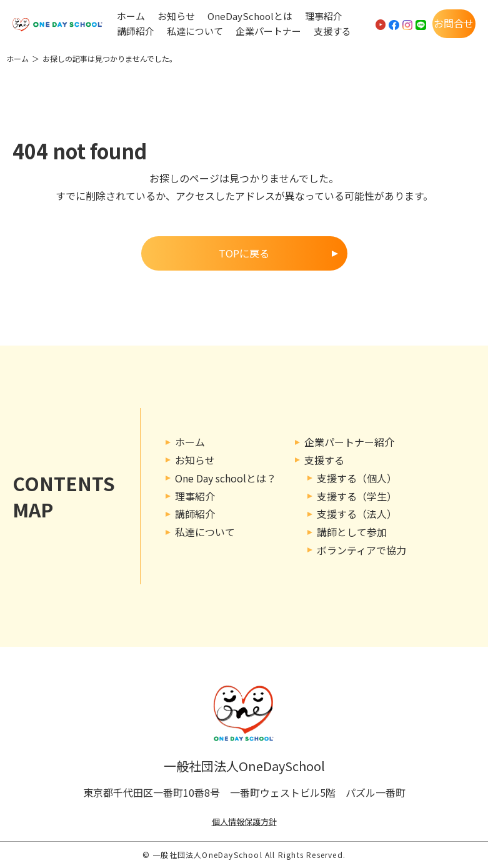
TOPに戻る (244, 253)
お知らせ (176, 16)
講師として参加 (352, 532)
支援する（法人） (357, 514)
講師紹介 (136, 31)
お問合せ (454, 23)
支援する (332, 31)
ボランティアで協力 (361, 550)
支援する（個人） (357, 478)
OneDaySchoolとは (250, 16)
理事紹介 (324, 16)
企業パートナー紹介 (349, 442)
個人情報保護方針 (244, 821)
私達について (195, 31)
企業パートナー (268, 31)
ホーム (131, 16)
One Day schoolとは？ (226, 478)
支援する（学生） (357, 496)
